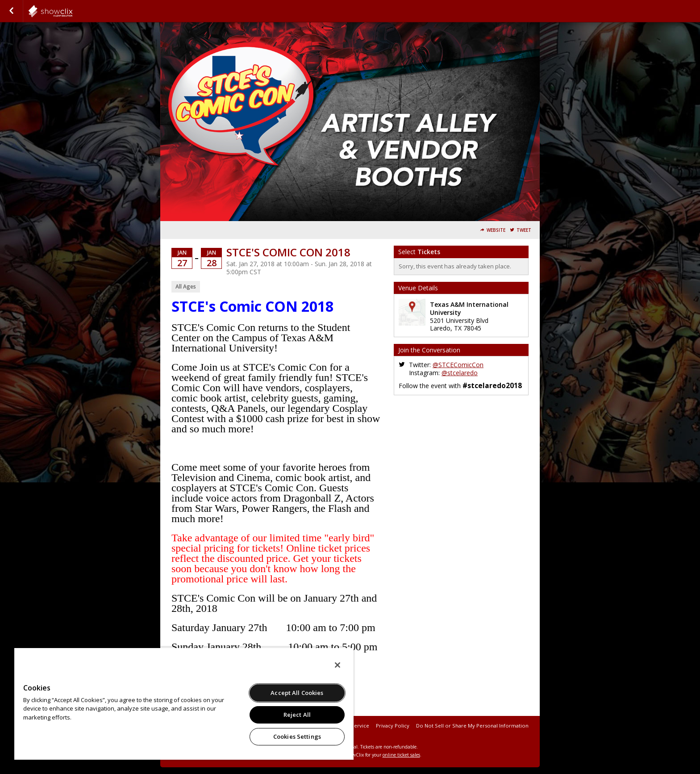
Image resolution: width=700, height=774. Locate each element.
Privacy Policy (393, 726)
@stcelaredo (460, 373)
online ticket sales (401, 755)
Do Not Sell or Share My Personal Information (472, 726)
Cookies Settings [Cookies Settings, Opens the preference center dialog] (297, 736)
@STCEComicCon (458, 365)
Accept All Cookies (297, 693)
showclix (72, 11)
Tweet (524, 230)
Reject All (297, 715)
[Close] (337, 665)
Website (496, 230)
